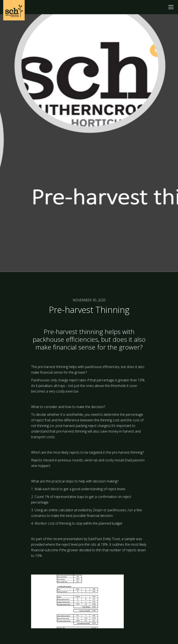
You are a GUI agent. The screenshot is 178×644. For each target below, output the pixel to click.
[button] (171, 7)
